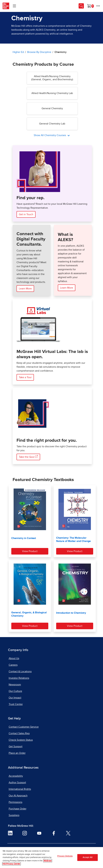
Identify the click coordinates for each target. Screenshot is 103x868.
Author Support (17, 783)
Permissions (15, 802)
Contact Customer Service (24, 727)
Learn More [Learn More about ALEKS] (67, 288)
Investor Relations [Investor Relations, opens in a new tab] (19, 678)
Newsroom (15, 685)
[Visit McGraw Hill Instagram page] (25, 833)
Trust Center (16, 704)
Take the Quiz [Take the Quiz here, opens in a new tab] (28, 457)
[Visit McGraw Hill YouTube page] (39, 833)
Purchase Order (18, 809)
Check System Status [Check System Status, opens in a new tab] (21, 740)
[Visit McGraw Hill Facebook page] (54, 833)
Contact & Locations (20, 671)
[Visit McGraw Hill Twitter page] (68, 833)
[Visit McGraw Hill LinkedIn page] (10, 833)
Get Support (16, 746)
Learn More (25, 289)
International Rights (20, 789)
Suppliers (14, 815)
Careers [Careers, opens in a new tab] (13, 665)
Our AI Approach (18, 796)
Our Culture (15, 691)
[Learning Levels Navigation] (14, 6)
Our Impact (15, 698)
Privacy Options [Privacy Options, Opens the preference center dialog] (65, 857)
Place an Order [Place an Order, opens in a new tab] (17, 753)
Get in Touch (26, 214)
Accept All (88, 858)
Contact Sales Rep (19, 733)
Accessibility (16, 776)
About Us (14, 658)
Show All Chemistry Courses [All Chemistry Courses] (50, 135)
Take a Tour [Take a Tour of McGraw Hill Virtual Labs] (25, 377)
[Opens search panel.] (81, 6)
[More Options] (98, 6)
